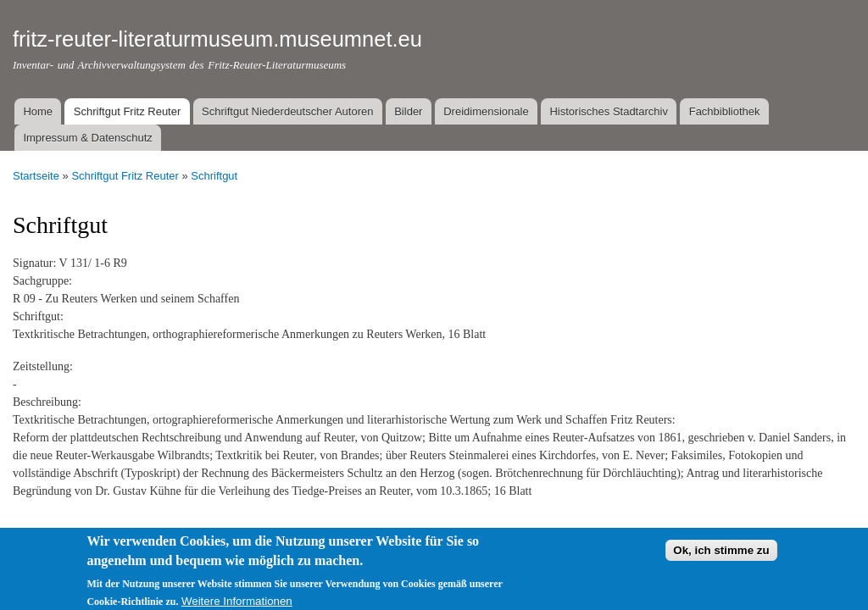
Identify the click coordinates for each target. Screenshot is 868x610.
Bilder (408, 111)
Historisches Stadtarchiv (608, 111)
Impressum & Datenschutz (87, 138)
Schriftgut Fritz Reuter (127, 111)
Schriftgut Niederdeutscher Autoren (287, 111)
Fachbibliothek (725, 111)
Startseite (36, 176)
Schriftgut (214, 176)
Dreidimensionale (486, 111)
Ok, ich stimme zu (721, 555)
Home (38, 111)
